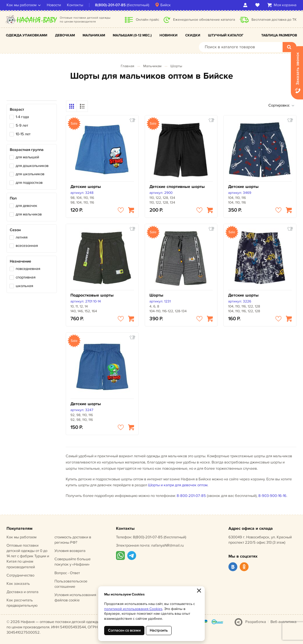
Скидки (193, 35)
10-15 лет (23, 134)
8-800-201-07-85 (191, 496)
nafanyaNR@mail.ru (167, 545)
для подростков (29, 183)
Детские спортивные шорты (177, 187)
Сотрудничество (20, 575)
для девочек (26, 206)
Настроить (159, 630)
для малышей (27, 157)
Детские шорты (86, 187)
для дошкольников (32, 166)
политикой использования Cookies (133, 609)
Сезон (15, 230)
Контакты (75, 5)
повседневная (28, 269)
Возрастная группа (27, 150)
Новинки (169, 35)
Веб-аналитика (283, 622)
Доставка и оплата (22, 592)
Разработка (256, 622)
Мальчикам (94, 35)
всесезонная (27, 246)
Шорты (176, 66)
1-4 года (22, 117)
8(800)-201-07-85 (110, 5)
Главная (128, 66)
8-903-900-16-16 (272, 496)
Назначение (20, 261)
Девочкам (65, 35)
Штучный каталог (226, 35)
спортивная (26, 277)
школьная (24, 286)
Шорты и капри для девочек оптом (178, 485)
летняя (22, 237)
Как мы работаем (21, 5)
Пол (13, 198)
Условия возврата (70, 551)
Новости (54, 5)
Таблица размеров (279, 35)
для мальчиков (29, 214)
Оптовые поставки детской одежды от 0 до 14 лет (28, 556)
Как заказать (18, 584)
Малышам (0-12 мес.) (132, 35)
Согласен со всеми (124, 630)
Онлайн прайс (148, 20)
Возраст (17, 110)
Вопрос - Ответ (67, 573)
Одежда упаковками (27, 35)
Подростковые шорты (92, 295)
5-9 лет (22, 125)
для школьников (30, 174)
